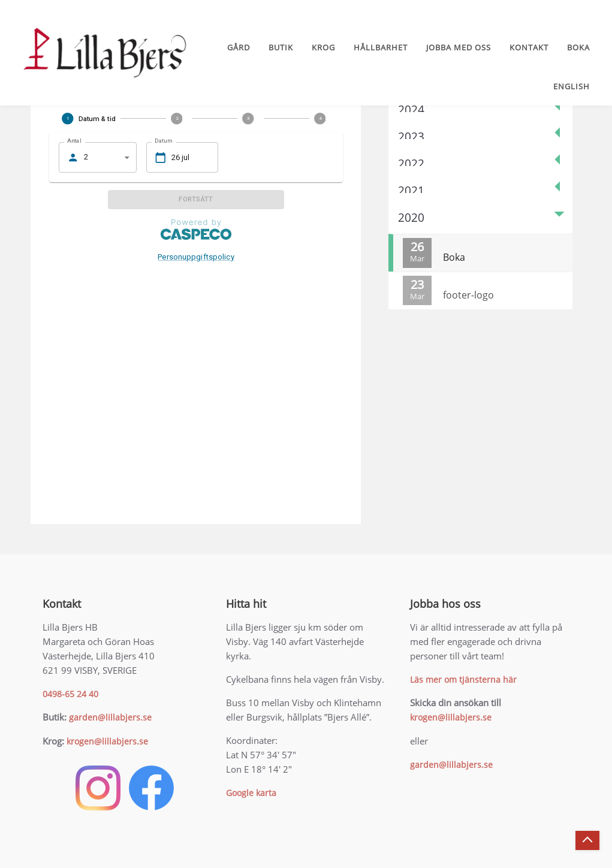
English (572, 86)
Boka (578, 47)
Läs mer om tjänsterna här (463, 679)
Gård (239, 47)
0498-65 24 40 (70, 694)
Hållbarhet (381, 47)
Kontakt (529, 47)
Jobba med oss (459, 47)
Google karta (251, 793)
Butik (281, 47)
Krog (323, 47)
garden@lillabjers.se (110, 717)
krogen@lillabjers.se (107, 741)
